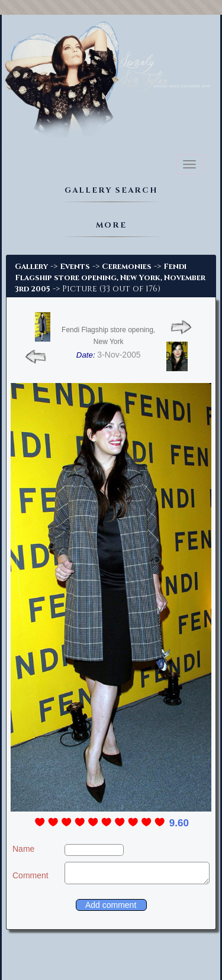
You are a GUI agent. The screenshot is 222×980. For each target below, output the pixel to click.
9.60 (179, 823)
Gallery (31, 267)
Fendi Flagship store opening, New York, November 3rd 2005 (110, 278)
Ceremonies (127, 267)
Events (75, 267)
